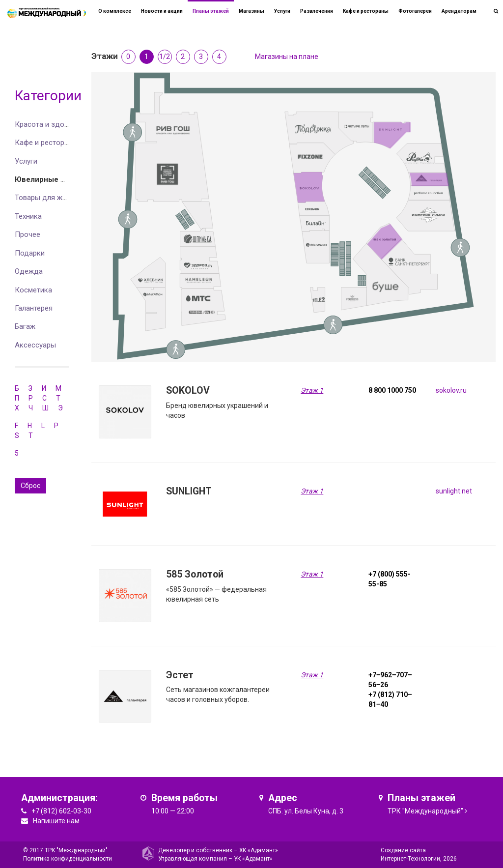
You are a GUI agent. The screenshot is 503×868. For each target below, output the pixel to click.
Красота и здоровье (50, 124)
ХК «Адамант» (259, 850)
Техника (28, 216)
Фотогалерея (415, 11)
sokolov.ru (451, 390)
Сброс (30, 486)
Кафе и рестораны (46, 143)
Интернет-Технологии (410, 859)
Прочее (28, 234)
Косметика (33, 290)
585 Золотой (195, 574)
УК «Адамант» (253, 859)
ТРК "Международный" (425, 811)
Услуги (26, 161)
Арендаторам (459, 11)
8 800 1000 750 (392, 390)
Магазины (251, 11)
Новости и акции (162, 11)
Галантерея (34, 308)
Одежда (29, 271)
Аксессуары (35, 345)
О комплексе (115, 11)
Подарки (30, 253)
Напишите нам (56, 821)
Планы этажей (211, 11)
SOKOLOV (188, 391)
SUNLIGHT (189, 491)
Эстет (180, 675)
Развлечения (317, 11)
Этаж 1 (312, 390)
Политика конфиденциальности (68, 859)
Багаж (25, 326)
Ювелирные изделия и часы (67, 179)
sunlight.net (454, 491)
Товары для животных (53, 198)
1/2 (165, 57)
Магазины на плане (287, 57)
